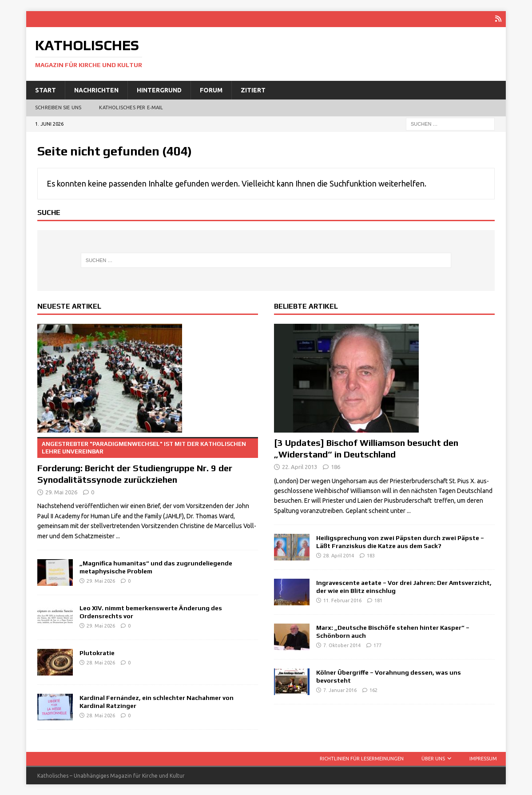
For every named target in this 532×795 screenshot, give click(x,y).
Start (46, 90)
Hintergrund (159, 90)
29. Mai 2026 (61, 492)
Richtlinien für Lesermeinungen (362, 758)
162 (373, 690)
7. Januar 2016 (340, 690)
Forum (211, 90)
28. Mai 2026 (101, 662)
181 (378, 600)
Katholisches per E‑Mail (131, 107)
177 (377, 645)
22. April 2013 (300, 466)
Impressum (483, 758)
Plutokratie (97, 652)
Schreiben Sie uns (58, 107)
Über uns (433, 758)
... (118, 536)
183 (371, 556)
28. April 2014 (339, 556)
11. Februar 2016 (342, 600)
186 (335, 466)
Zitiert (253, 90)
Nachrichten (96, 90)
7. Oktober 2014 (342, 645)
